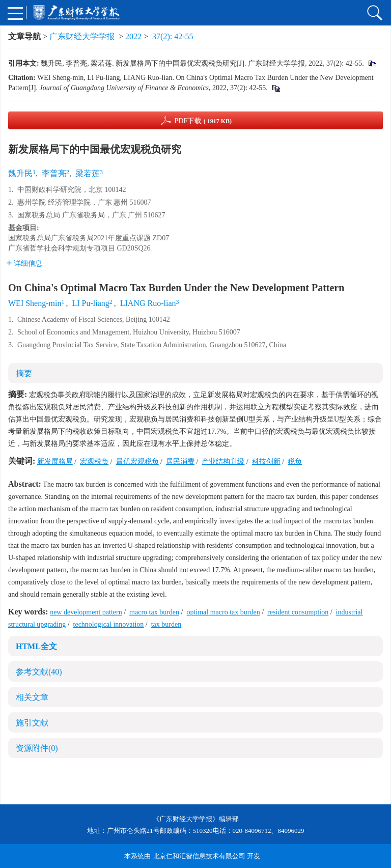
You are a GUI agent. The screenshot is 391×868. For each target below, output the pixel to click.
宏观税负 (94, 461)
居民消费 (180, 461)
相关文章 (32, 697)
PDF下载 (203, 121)
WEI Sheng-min (35, 303)
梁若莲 (88, 173)
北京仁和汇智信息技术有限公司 (199, 856)
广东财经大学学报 (82, 36)
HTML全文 (36, 646)
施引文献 (32, 723)
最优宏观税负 (137, 461)
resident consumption (298, 612)
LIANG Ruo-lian (148, 303)
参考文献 (39, 672)
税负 (295, 461)
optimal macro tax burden (223, 612)
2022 (133, 36)
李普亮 (54, 173)
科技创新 (266, 461)
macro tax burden (154, 612)
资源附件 (37, 748)
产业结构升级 (223, 461)
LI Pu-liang (90, 303)
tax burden (166, 624)
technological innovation (109, 624)
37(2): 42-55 (173, 36)
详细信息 (24, 263)
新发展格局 (55, 461)
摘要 (24, 373)
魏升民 (20, 173)
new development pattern (86, 612)
